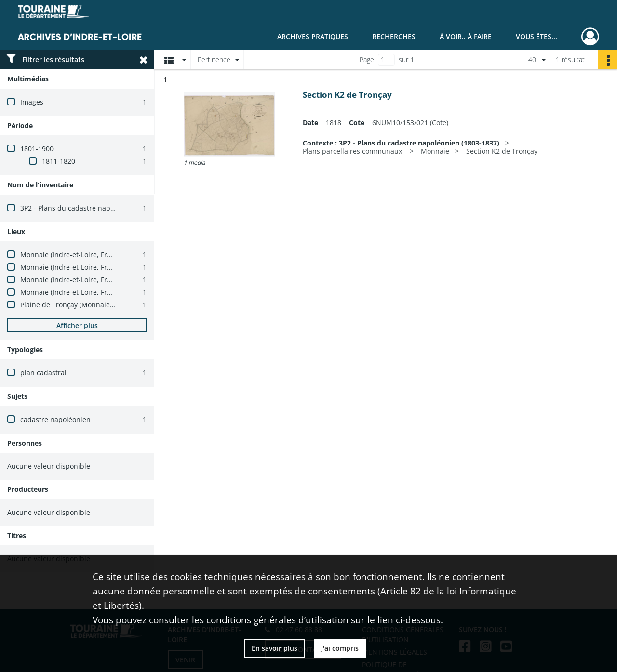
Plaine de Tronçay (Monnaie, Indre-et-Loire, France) (103, 305)
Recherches (394, 36)
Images (32, 102)
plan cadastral (43, 373)
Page (367, 59)
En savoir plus (275, 648)
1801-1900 (37, 149)
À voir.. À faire (466, 36)
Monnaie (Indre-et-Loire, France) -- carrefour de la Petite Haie (119, 280)
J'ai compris (340, 648)
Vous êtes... (537, 36)
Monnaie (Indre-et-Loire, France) (72, 255)
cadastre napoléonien (55, 419)
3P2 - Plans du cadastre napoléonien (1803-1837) (99, 208)
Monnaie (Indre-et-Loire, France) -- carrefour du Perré (107, 292)
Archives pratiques (313, 36)
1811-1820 (59, 161)
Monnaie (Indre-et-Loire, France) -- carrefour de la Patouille (116, 267)
